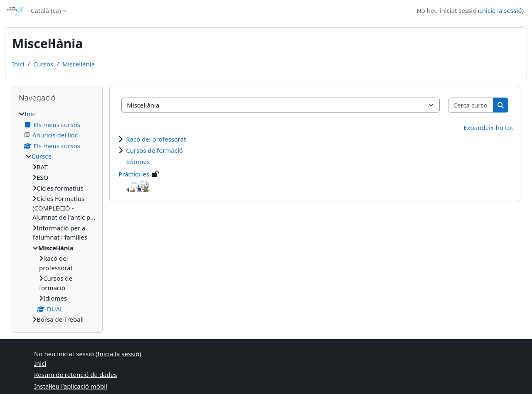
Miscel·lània (79, 64)
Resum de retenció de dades (75, 374)
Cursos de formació (154, 150)
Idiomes (138, 162)
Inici (18, 64)
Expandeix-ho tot (488, 127)
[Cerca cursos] (471, 105)
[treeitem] (57, 217)
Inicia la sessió (501, 10)
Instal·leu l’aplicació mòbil (71, 386)
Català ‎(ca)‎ (46, 10)
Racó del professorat (156, 139)
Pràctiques (134, 174)
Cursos (43, 64)
